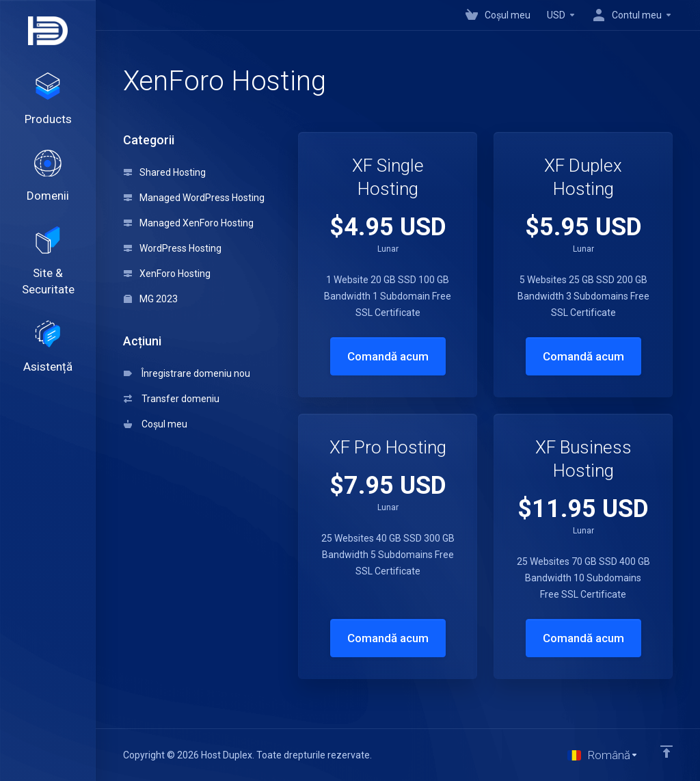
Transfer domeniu (172, 399)
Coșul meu (156, 424)
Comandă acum (388, 356)
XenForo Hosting (167, 274)
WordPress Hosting (173, 248)
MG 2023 (151, 299)
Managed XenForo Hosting (189, 223)
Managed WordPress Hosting (194, 198)
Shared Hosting (165, 172)
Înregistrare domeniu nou (187, 373)
